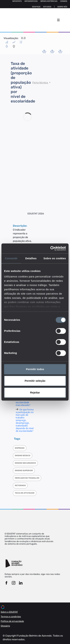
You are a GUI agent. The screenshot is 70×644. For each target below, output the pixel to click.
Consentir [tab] (11, 258)
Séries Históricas (49, 1)
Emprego (20, 448)
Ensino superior (24, 471)
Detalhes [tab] (31, 258)
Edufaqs (36, 7)
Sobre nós (62, 7)
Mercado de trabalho (27, 478)
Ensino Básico (23, 456)
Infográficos (31, 1)
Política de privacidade (12, 621)
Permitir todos (35, 369)
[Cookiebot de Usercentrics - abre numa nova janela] (50, 248)
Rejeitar (35, 392)
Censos (64, 1)
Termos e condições (11, 617)
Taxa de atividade (25, 493)
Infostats (17, 1)
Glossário (5, 626)
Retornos (20, 485)
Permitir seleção (35, 381)
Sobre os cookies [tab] (55, 258)
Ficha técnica (40, 83)
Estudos (47, 7)
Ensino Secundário (25, 463)
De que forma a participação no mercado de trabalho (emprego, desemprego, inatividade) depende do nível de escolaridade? (25, 420)
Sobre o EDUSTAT (9, 612)
